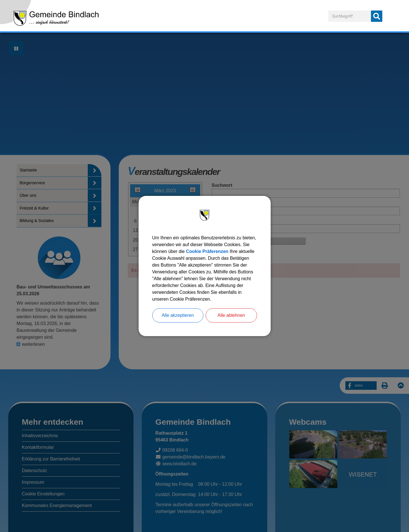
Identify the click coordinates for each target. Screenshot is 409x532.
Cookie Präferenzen (207, 251)
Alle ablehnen (231, 315)
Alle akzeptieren (178, 315)
